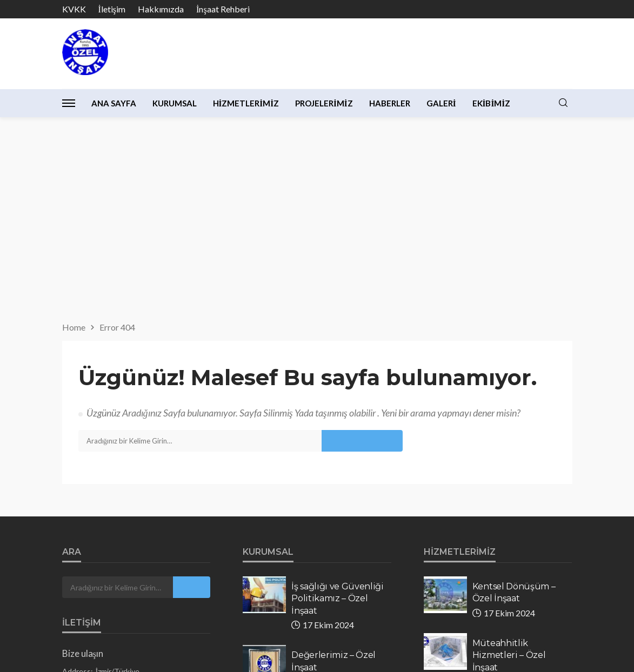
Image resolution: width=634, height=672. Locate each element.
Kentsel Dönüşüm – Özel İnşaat (514, 396)
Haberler (390, 103)
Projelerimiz (324, 103)
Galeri (441, 103)
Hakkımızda (161, 9)
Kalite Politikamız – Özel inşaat (332, 521)
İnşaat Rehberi (223, 9)
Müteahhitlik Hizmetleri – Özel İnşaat (509, 459)
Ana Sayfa (114, 103)
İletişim (112, 9)
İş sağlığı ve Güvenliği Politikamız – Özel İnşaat (338, 402)
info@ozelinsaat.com (132, 531)
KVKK (74, 9)
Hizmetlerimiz (246, 103)
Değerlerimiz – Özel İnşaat (333, 464)
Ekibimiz (492, 103)
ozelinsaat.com (135, 545)
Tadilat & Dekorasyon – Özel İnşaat (511, 527)
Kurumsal (175, 103)
